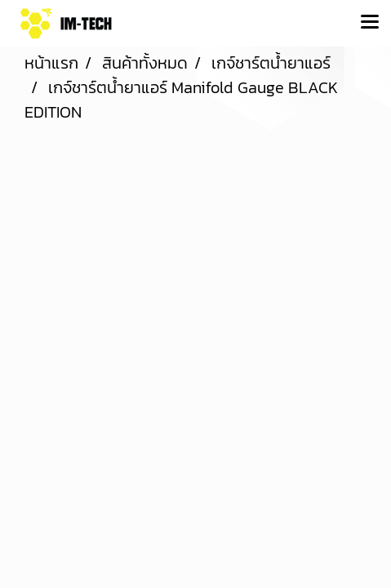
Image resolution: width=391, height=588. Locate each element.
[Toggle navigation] (370, 23)
